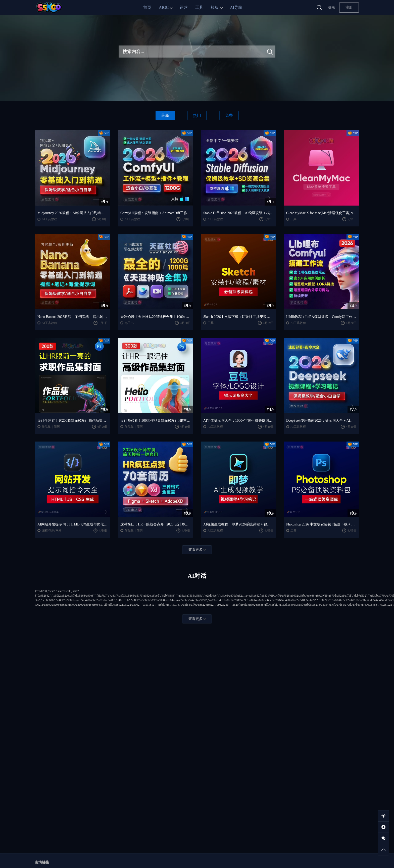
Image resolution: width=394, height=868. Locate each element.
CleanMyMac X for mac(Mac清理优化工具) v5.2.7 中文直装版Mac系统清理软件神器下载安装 (321, 213)
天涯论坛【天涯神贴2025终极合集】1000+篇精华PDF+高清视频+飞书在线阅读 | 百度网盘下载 (156, 317)
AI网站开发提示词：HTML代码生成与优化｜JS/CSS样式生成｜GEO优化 (73, 524)
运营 (184, 7)
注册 (349, 7)
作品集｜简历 (51, 427)
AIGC (164, 7)
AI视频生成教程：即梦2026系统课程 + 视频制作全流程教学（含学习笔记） (238, 524)
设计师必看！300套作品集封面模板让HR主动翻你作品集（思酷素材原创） (156, 421)
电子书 (129, 323)
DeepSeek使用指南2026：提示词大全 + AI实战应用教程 (321, 421)
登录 (332, 7)
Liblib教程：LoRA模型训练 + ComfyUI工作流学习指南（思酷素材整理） (321, 317)
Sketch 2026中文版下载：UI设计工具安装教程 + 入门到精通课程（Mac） (238, 317)
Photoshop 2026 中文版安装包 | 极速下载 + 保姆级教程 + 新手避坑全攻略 (321, 524)
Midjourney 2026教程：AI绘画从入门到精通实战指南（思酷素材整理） (73, 213)
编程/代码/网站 (52, 531)
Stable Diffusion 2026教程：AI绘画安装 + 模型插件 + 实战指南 (238, 213)
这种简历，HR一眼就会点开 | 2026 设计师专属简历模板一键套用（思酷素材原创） (156, 524)
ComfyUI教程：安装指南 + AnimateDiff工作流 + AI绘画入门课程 (156, 213)
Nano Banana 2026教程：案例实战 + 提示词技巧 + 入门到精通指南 (73, 317)
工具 (199, 7)
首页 (147, 7)
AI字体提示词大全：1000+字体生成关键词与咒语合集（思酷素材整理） (238, 421)
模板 (215, 7)
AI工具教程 (49, 219)
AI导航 (236, 7)
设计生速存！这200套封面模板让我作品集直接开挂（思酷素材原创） (73, 421)
